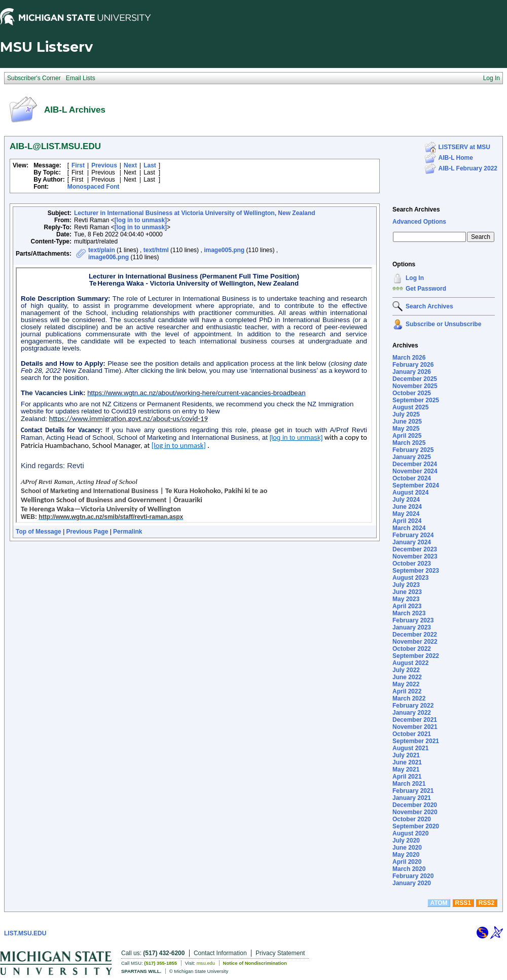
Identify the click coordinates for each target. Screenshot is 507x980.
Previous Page (87, 532)
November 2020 (415, 812)
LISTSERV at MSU (464, 147)
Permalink (128, 532)
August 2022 (410, 663)
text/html (156, 250)
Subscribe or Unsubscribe (443, 324)
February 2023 (413, 620)
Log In (415, 278)
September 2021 (416, 741)
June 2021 (407, 762)
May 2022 (406, 684)
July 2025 (406, 414)
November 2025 (415, 386)
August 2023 (410, 578)
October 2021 (412, 734)
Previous (104, 165)
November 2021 (415, 727)
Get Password (426, 289)
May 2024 (406, 514)
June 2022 (407, 677)
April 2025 (407, 436)
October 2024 (412, 478)
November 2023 (415, 556)
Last (150, 165)
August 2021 (410, 748)
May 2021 (406, 769)
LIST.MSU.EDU (25, 933)
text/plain (102, 250)
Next (130, 165)
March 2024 (409, 528)
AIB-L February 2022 (468, 168)
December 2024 (415, 464)
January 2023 (412, 627)
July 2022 (406, 670)
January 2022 (412, 713)
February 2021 (413, 791)
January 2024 (412, 542)
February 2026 (413, 365)
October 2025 (412, 393)
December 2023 (415, 549)
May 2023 (406, 599)
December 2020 (415, 805)
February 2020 (413, 876)
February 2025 (413, 450)
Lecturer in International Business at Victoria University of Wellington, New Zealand (195, 213)
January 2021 (412, 798)
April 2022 (407, 691)
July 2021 (406, 755)
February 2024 (413, 535)
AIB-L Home (456, 158)
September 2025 (416, 400)
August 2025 (410, 407)
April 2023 (407, 606)
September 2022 (416, 656)
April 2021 (407, 777)
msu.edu (206, 963)
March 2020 (409, 869)
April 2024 (407, 521)
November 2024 (415, 471)
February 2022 (413, 706)
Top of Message (39, 532)
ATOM (439, 903)
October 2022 (412, 649)
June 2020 (407, 848)
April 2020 (407, 862)
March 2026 (409, 358)
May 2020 (406, 855)
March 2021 (409, 784)
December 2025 (415, 379)
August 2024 (410, 493)
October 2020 (412, 819)
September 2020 (416, 826)
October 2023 (412, 564)
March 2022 (409, 698)
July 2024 (406, 500)
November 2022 (415, 642)
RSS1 (463, 903)
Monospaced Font (94, 187)
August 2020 (410, 833)
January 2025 (412, 457)
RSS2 (486, 903)
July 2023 (406, 585)
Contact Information (220, 953)
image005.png (224, 250)
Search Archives (416, 209)
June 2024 (407, 507)
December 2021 (415, 720)
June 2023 (407, 592)
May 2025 (406, 429)
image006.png (108, 257)
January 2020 (412, 883)
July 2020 (406, 841)
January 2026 (412, 372)
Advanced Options (419, 222)
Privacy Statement (280, 953)
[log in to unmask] (141, 220)
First (78, 165)
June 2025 (407, 422)
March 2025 (409, 443)
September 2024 (416, 485)
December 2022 (415, 635)
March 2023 (409, 613)
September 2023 (416, 571)
